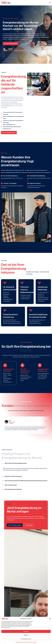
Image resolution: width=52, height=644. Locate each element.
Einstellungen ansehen (26, 639)
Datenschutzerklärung (27, 642)
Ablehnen (26, 635)
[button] (50, 619)
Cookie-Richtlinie (19, 642)
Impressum (34, 642)
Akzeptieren (26, 631)
